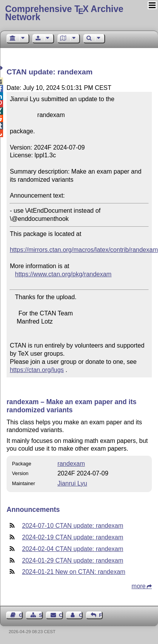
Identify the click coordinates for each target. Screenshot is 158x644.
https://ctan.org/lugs (37, 370)
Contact (61, 615)
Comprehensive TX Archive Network (64, 13)
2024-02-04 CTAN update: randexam (73, 549)
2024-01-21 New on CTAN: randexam (74, 572)
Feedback (101, 615)
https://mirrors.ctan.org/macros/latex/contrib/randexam (84, 250)
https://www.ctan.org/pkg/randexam (63, 274)
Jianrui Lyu (72, 483)
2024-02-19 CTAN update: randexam (73, 537)
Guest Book (21, 615)
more (139, 586)
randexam (71, 464)
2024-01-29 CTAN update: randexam (73, 560)
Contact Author (81, 615)
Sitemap (41, 615)
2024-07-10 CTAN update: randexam (73, 526)
